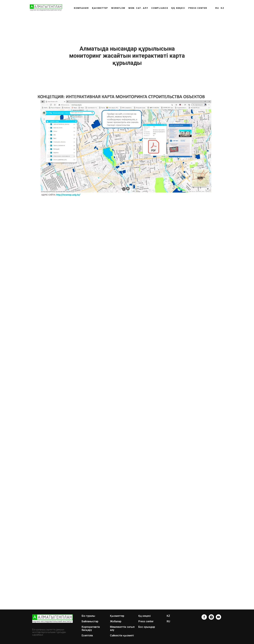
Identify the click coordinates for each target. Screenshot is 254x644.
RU (217, 8)
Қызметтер (100, 8)
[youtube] (218, 617)
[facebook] (204, 617)
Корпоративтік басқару (91, 628)
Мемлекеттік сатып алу (122, 628)
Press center (198, 8)
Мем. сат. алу (138, 8)
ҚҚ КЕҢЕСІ (178, 8)
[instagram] (211, 617)
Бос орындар (147, 627)
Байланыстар (90, 621)
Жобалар (116, 621)
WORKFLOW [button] (118, 8)
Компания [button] (81, 8)
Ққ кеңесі (144, 616)
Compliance (160, 8)
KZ (222, 8)
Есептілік (87, 635)
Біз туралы (88, 616)
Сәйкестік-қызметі (122, 635)
